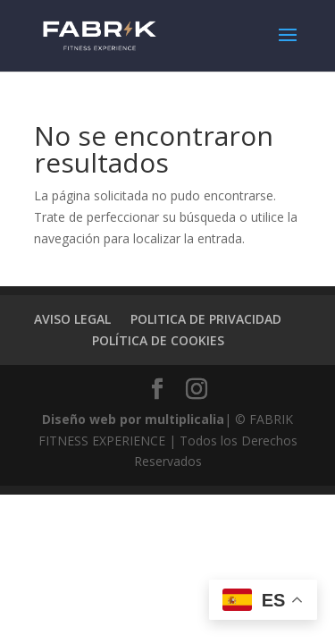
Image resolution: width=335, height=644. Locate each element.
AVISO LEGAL (72, 319)
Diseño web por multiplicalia (133, 419)
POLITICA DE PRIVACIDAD (206, 319)
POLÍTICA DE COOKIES (158, 340)
